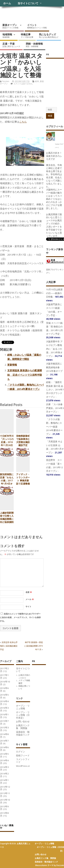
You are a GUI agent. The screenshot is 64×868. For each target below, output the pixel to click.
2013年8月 (4, 814)
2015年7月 (4, 722)
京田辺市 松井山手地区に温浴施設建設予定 (9, 646)
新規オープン (10, 26)
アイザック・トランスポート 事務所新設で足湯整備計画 (23, 481)
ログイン (21, 752)
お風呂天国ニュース (25, 14)
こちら (23, 122)
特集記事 (27, 35)
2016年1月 (4, 716)
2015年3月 (4, 729)
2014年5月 (4, 755)
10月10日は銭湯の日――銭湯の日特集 (54, 293)
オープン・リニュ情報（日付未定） (23, 715)
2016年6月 (4, 689)
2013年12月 (5, 788)
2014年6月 (4, 749)
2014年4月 (4, 762)
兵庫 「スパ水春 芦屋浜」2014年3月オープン (55, 408)
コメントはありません (23, 84)
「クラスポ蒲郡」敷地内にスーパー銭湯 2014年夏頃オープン (54, 427)
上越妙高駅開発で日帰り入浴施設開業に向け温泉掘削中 (7, 519)
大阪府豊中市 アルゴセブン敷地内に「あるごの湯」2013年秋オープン (54, 349)
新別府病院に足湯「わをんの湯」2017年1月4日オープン (7, 481)
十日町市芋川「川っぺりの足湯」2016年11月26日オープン (7, 442)
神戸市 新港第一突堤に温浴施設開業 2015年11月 (34, 646)
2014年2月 (4, 775)
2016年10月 (5, 683)
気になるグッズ (49, 35)
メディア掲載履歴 (24, 682)
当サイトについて (28, 3)
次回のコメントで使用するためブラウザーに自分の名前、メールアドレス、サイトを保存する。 (20, 617)
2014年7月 (4, 742)
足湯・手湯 (11, 45)
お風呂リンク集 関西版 (23, 727)
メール (30, 599)
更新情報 (12, 365)
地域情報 (7, 35)
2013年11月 (5, 795)
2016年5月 (4, 696)
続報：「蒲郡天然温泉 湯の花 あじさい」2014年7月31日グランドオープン (55, 390)
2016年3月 (4, 709)
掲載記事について (24, 687)
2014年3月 (4, 768)
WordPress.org (24, 766)
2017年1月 (4, 676)
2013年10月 (5, 801)
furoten (6, 81)
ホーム (7, 3)
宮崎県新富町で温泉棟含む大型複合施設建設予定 (23, 441)
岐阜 (37, 81)
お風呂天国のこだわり (24, 676)
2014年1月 (4, 781)
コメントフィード (23, 761)
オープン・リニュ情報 (23, 707)
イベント (37, 26)
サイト (28, 606)
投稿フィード (23, 756)
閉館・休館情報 (34, 45)
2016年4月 (4, 703)
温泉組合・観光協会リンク (23, 733)
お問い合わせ (23, 721)
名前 (29, 592)
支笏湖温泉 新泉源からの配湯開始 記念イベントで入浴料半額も (25, 375)
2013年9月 (4, 808)
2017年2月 (4, 670)
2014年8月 (4, 736)
